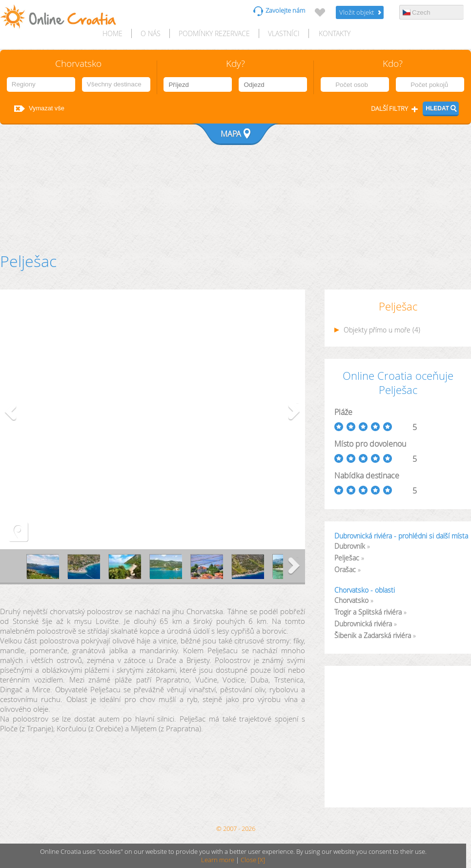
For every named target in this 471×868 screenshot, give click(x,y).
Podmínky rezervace (214, 33)
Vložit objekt (357, 12)
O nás (151, 33)
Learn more (218, 860)
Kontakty (335, 33)
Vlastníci (284, 33)
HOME (113, 33)
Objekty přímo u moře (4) (377, 330)
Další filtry (389, 109)
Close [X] (253, 860)
